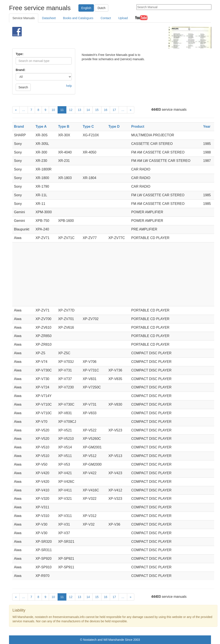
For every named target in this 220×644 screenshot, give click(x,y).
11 (62, 110)
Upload (123, 18)
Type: (20, 54)
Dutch (102, 8)
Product (138, 126)
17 (114, 110)
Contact (106, 18)
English (86, 8)
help (69, 86)
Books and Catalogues (78, 18)
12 (71, 110)
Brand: (21, 70)
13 (79, 110)
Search (23, 87)
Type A (41, 126)
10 (53, 110)
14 (88, 110)
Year (207, 126)
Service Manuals (24, 18)
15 (97, 110)
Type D (114, 126)
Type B (64, 126)
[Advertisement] (105, 38)
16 (106, 110)
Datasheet (49, 18)
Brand (19, 126)
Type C (88, 126)
